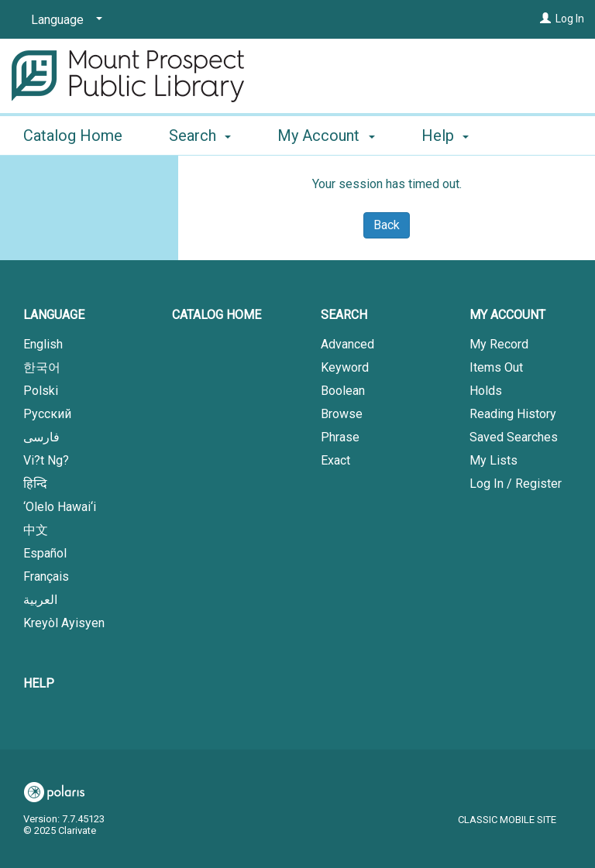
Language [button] (54, 315)
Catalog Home (73, 133)
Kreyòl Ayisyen (64, 623)
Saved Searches (514, 437)
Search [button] (200, 133)
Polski (41, 391)
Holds (486, 391)
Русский (47, 414)
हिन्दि (35, 484)
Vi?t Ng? (46, 460)
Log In (570, 19)
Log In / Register (516, 484)
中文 (36, 530)
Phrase (340, 437)
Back (387, 225)
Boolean (343, 391)
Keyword (345, 367)
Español (45, 553)
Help (39, 683)
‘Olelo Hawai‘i (60, 507)
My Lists (494, 460)
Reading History (513, 414)
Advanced (347, 344)
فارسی (41, 437)
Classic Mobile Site (507, 820)
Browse (342, 414)
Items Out (496, 367)
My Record (499, 344)
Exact (335, 460)
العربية (40, 600)
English (43, 344)
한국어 (42, 367)
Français (46, 576)
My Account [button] (326, 133)
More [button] (452, 136)
